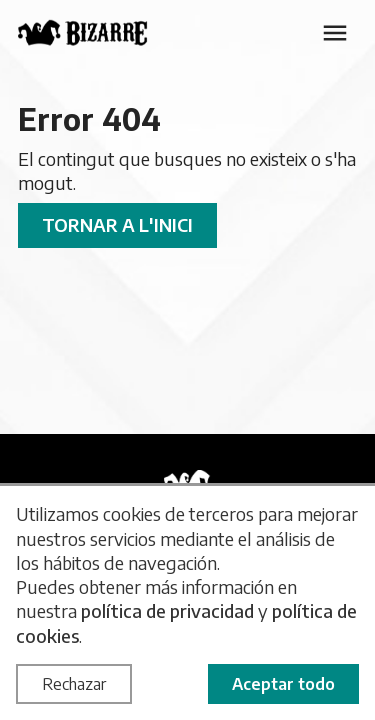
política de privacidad (167, 610)
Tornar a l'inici (117, 224)
